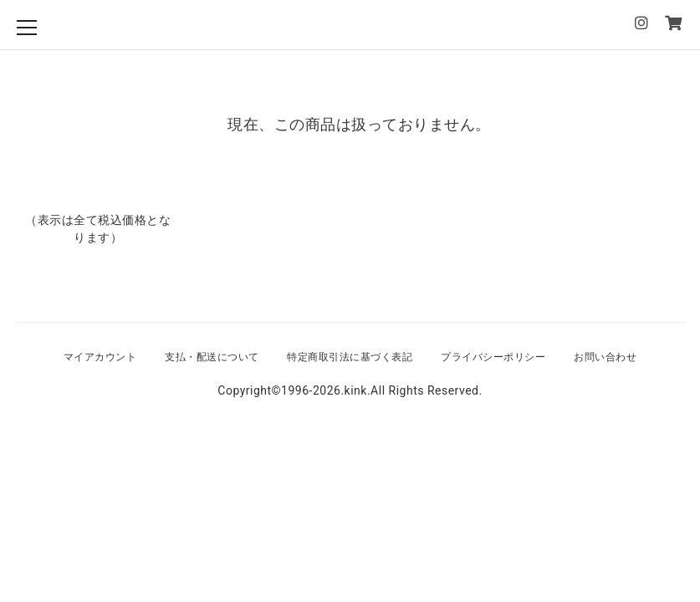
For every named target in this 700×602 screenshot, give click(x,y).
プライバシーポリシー (493, 357)
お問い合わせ (605, 357)
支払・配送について (212, 357)
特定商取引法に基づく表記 (350, 357)
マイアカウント (100, 357)
